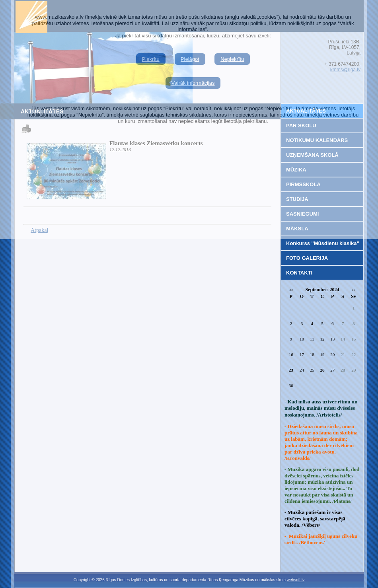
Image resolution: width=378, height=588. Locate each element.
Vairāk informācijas (193, 83)
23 (291, 370)
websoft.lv (296, 580)
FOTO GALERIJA (307, 258)
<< (291, 290)
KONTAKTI (299, 273)
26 (322, 370)
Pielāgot (190, 59)
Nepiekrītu (232, 59)
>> (354, 290)
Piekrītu (151, 59)
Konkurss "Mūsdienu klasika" (323, 243)
